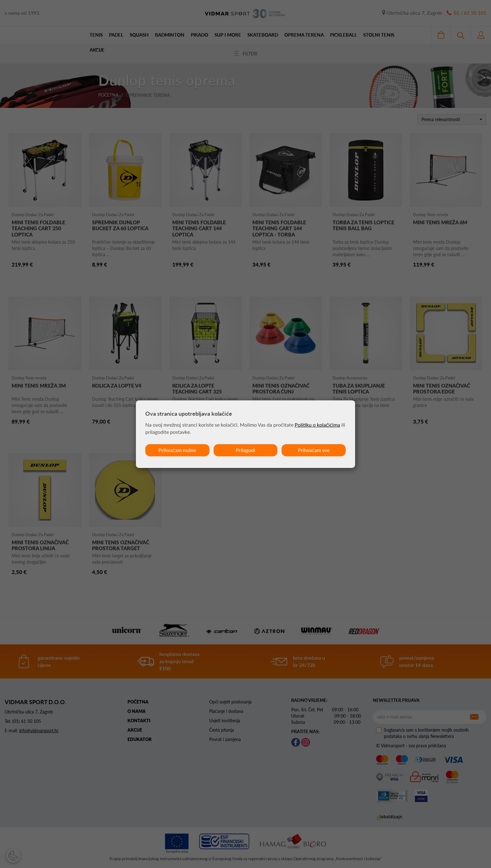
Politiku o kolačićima (317, 425)
